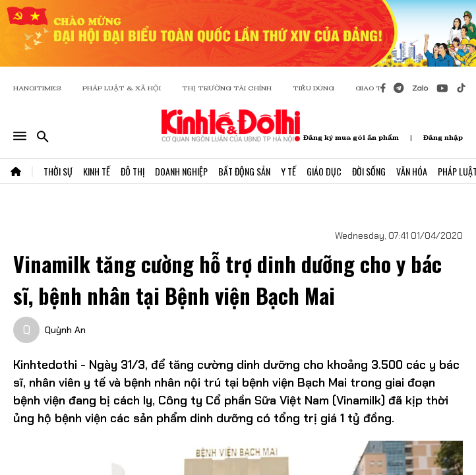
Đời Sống (369, 171)
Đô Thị (133, 171)
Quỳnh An (65, 330)
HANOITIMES (37, 88)
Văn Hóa (412, 171)
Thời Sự (58, 171)
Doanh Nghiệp (181, 171)
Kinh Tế (97, 171)
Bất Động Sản (244, 171)
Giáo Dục (324, 171)
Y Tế (288, 171)
